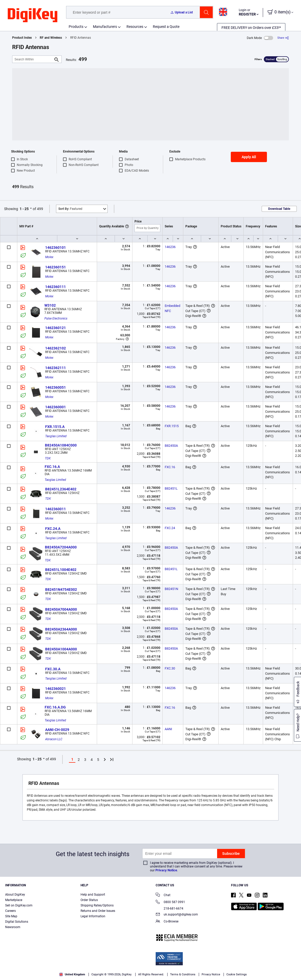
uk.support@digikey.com (177, 915)
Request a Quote (166, 27)
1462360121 (56, 328)
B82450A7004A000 (61, 609)
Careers (10, 911)
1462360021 (56, 689)
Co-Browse (167, 922)
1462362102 (56, 348)
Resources (135, 27)
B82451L (171, 488)
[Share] (283, 38)
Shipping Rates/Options (97, 905)
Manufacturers (105, 27)
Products (76, 27)
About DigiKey (15, 895)
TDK (48, 458)
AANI (168, 729)
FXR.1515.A (55, 427)
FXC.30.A (53, 669)
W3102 (50, 305)
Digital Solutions (17, 922)
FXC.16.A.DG (55, 707)
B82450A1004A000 (61, 649)
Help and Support (93, 895)
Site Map (11, 916)
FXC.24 (170, 528)
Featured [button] (70, 209)
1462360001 (56, 407)
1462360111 (56, 287)
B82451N (171, 589)
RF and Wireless (51, 38)
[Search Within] (33, 59)
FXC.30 (170, 668)
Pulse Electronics (56, 318)
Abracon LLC (54, 739)
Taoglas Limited (56, 436)
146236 (170, 247)
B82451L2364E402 (61, 489)
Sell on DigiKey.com (19, 905)
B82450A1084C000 (61, 445)
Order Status (89, 900)
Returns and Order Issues (98, 911)
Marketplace (14, 900)
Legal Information (93, 916)
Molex (49, 257)
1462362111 (56, 368)
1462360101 (56, 248)
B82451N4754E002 (61, 589)
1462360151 (56, 267)
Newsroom (13, 927)
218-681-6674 (169, 909)
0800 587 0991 (170, 902)
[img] (33, 15)
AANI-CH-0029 (57, 730)
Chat (163, 895)
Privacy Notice (166, 870)
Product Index (22, 38)
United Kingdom (72, 974)
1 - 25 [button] (24, 209)
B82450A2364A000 (61, 629)
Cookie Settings (237, 974)
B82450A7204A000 (61, 547)
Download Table (279, 209)
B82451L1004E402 (61, 570)
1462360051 (56, 387)
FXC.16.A (52, 467)
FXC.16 (170, 467)
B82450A (171, 446)
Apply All (249, 157)
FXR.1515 (172, 426)
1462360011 (56, 509)
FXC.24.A (53, 529)
